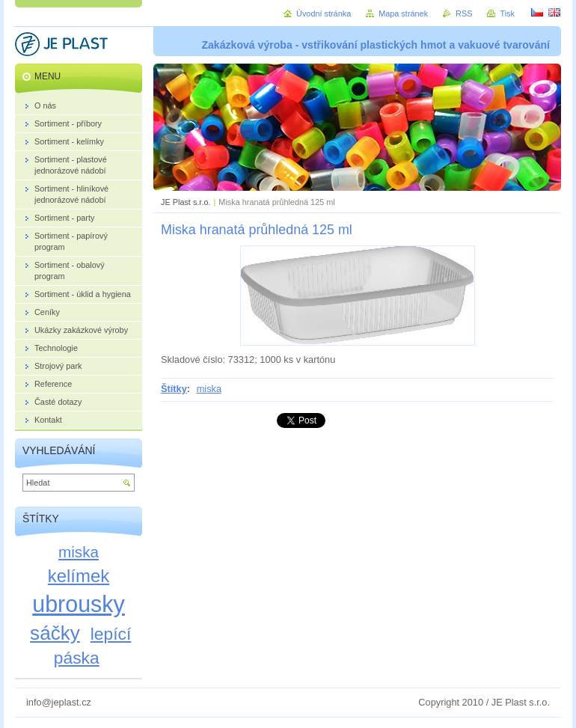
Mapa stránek (403, 13)
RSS (464, 13)
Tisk (507, 13)
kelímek (79, 576)
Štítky (174, 389)
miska (209, 389)
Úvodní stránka (324, 13)
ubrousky (79, 604)
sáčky (55, 633)
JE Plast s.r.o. (186, 202)
